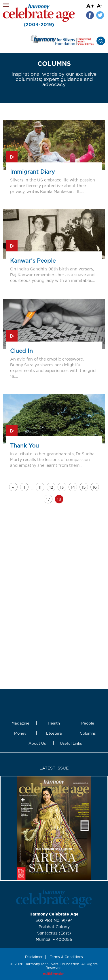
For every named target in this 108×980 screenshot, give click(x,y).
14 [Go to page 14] (73, 487)
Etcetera (54, 733)
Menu (6, 5)
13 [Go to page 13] (62, 487)
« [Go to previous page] (13, 487)
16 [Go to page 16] (95, 487)
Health (54, 723)
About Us (37, 743)
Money (20, 733)
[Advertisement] (54, 551)
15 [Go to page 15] (84, 487)
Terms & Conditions (66, 957)
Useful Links (71, 743)
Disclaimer (34, 957)
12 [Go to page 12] (51, 487)
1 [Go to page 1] (24, 487)
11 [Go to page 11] (40, 487)
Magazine (20, 723)
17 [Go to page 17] (48, 499)
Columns (88, 733)
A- (100, 6)
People (88, 723)
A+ (90, 6)
